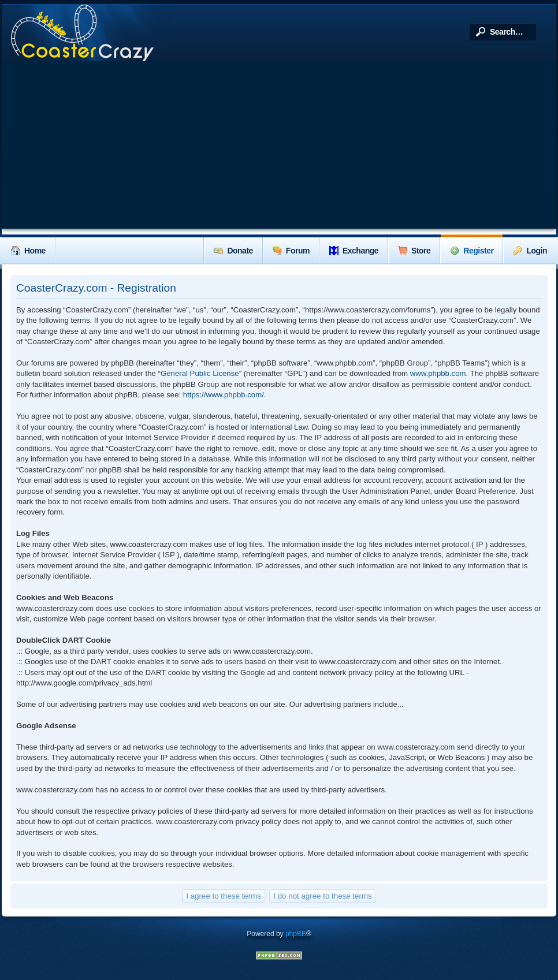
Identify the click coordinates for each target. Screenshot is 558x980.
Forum (291, 251)
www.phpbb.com (438, 373)
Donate (233, 251)
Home (28, 251)
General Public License (200, 373)
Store (414, 251)
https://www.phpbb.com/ (224, 395)
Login (530, 251)
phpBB (296, 934)
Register (472, 251)
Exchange (354, 251)
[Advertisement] (279, 148)
